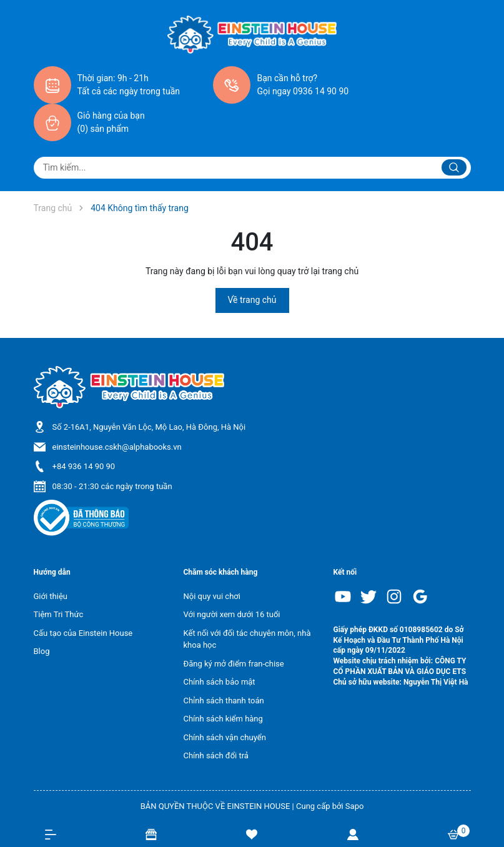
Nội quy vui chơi (212, 596)
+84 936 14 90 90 (84, 466)
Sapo (355, 806)
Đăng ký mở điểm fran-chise (234, 664)
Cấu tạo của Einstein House (83, 633)
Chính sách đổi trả (216, 755)
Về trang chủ (252, 300)
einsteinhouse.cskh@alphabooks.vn (117, 447)
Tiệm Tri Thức (59, 614)
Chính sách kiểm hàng (223, 719)
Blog (42, 651)
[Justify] (454, 167)
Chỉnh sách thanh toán (224, 701)
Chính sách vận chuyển (225, 737)
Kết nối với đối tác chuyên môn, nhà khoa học (247, 639)
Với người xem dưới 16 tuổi (232, 614)
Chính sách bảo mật (220, 682)
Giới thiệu (51, 596)
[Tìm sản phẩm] (252, 168)
